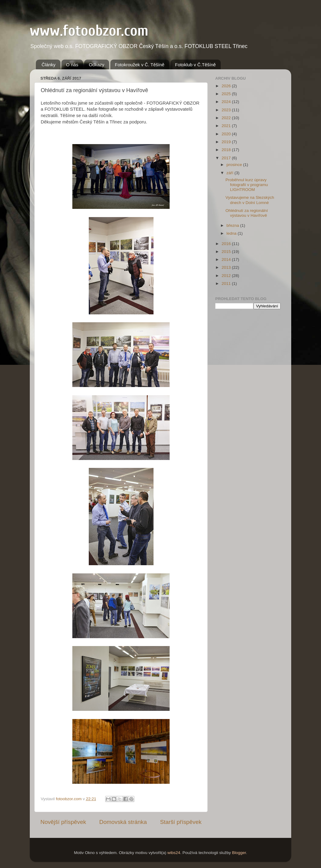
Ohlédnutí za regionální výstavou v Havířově (247, 213)
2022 (227, 118)
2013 (227, 267)
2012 (227, 276)
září (230, 173)
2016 (227, 244)
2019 (227, 142)
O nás (72, 65)
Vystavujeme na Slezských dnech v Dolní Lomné (250, 200)
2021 (227, 126)
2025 (227, 94)
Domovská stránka (123, 822)
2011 (227, 284)
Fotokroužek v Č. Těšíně (140, 65)
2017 (227, 158)
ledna (232, 233)
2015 (227, 252)
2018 (227, 150)
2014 (227, 259)
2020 (227, 134)
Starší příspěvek (181, 822)
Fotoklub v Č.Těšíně (195, 65)
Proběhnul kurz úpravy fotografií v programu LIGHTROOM (247, 185)
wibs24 (174, 853)
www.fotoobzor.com (89, 31)
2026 (227, 86)
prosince (235, 165)
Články (49, 65)
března (233, 225)
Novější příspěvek (63, 822)
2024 (227, 102)
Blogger (239, 853)
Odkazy (97, 65)
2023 (227, 110)
